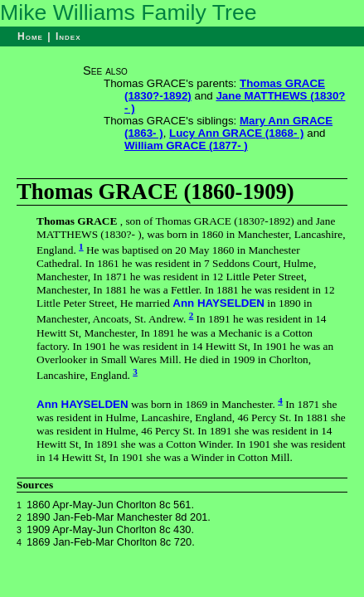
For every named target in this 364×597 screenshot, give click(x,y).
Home (30, 36)
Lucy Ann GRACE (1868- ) (236, 133)
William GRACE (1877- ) (186, 146)
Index (68, 36)
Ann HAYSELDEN (218, 303)
